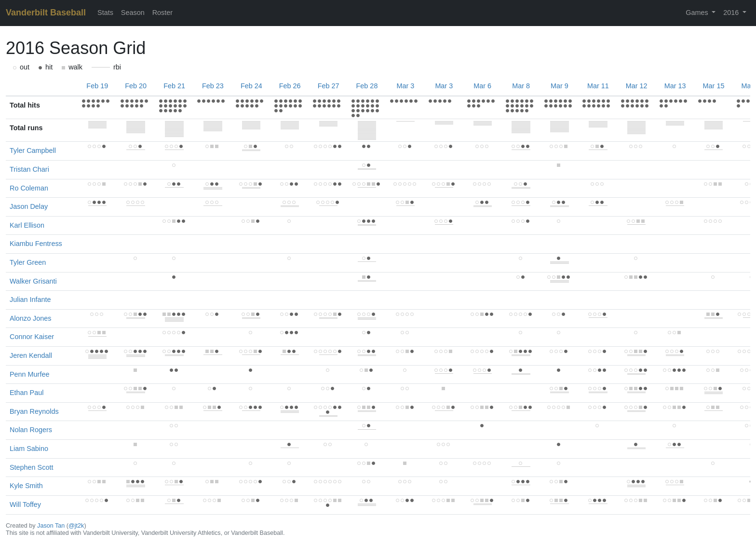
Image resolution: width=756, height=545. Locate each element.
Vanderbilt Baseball (46, 13)
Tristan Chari (29, 169)
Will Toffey (25, 504)
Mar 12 (637, 86)
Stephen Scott (31, 467)
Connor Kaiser (32, 337)
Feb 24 (251, 86)
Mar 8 (521, 86)
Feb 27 (329, 86)
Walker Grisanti (33, 281)
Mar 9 (560, 86)
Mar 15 (714, 86)
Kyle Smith (26, 486)
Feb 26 (290, 86)
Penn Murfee (29, 374)
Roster (162, 13)
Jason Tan (51, 526)
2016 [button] (732, 13)
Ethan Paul (27, 393)
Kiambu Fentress (36, 244)
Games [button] (698, 13)
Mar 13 (675, 86)
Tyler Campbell (33, 150)
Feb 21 (174, 86)
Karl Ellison (27, 225)
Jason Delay (29, 206)
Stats (105, 13)
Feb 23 (213, 86)
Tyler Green (28, 262)
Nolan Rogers (31, 430)
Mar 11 (598, 86)
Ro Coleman (29, 188)
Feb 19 (97, 86)
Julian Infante (30, 300)
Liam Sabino (29, 449)
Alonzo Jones (30, 318)
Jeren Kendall (31, 355)
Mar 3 (405, 86)
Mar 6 (482, 86)
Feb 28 (367, 86)
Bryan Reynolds (34, 411)
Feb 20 (136, 86)
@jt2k (76, 526)
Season (133, 13)
